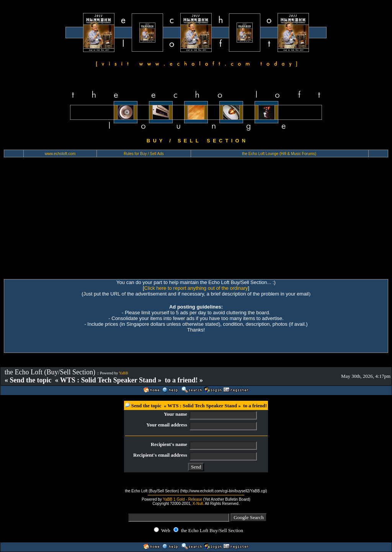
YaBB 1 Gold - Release (182, 499)
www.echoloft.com (60, 154)
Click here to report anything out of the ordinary (196, 288)
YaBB (124, 373)
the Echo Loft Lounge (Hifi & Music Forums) (279, 154)
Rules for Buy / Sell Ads (144, 154)
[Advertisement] (196, 222)
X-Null (198, 504)
